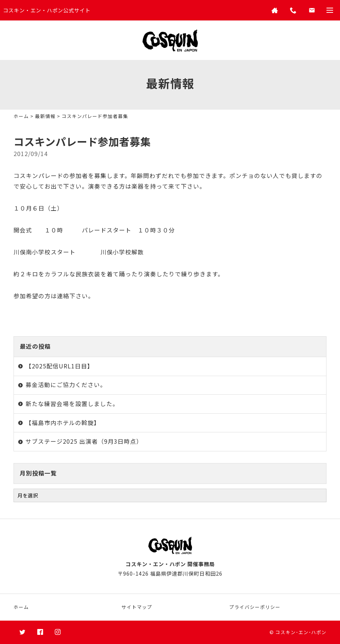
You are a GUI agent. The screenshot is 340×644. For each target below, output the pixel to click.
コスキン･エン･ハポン (301, 632)
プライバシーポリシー (255, 607)
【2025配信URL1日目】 (60, 366)
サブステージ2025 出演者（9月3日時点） (84, 441)
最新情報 (45, 116)
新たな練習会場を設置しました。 (72, 404)
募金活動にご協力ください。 (66, 385)
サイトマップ (137, 607)
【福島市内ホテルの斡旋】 (63, 423)
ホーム (21, 116)
